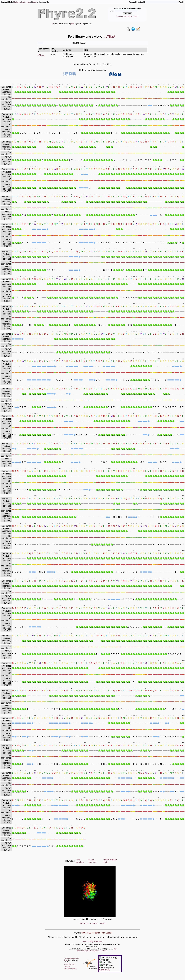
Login (34, 2)
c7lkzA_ (41, 55)
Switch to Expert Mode (23, 2)
